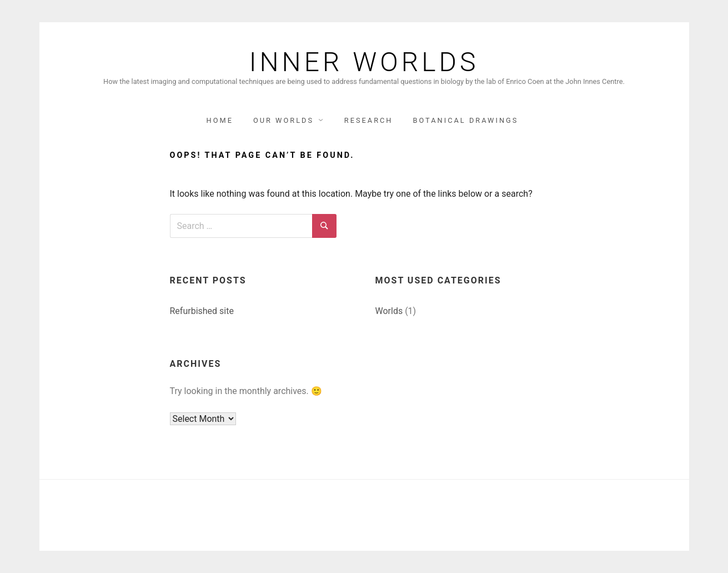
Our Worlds (283, 120)
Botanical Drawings (465, 120)
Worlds (389, 311)
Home (220, 120)
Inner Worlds (364, 62)
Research (369, 120)
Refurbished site (202, 311)
